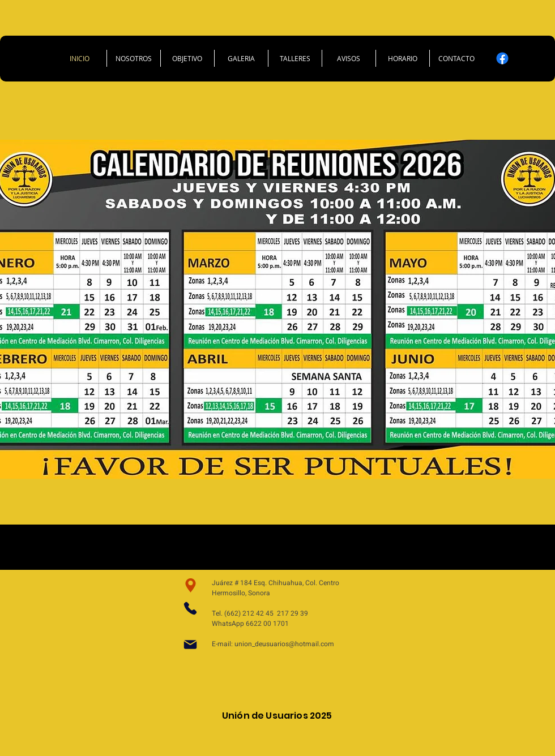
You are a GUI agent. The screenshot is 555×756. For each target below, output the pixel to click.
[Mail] (190, 645)
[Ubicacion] (191, 585)
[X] (524, 58)
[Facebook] (502, 58)
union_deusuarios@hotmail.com (284, 644)
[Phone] (190, 608)
